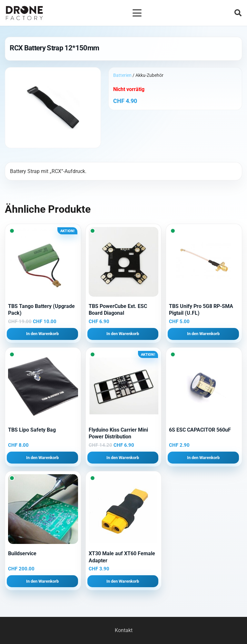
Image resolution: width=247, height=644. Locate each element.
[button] (137, 13)
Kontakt (124, 630)
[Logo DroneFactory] (24, 13)
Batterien (122, 75)
